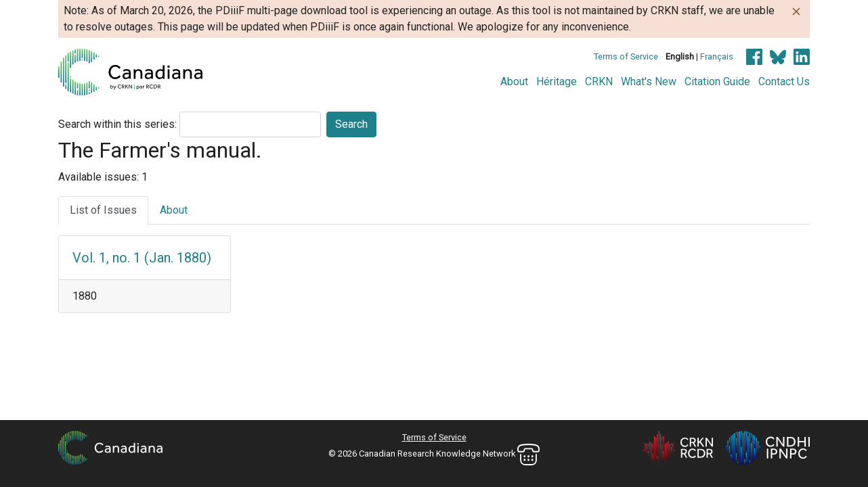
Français (717, 56)
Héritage (557, 82)
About (514, 82)
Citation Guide (717, 82)
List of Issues (103, 210)
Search (351, 124)
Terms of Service (626, 56)
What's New (649, 82)
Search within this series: (117, 124)
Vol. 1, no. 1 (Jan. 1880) (142, 258)
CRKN (599, 82)
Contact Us (784, 82)
